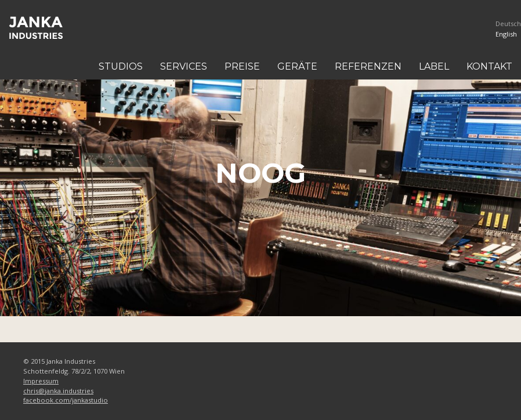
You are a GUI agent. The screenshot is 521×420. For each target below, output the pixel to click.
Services (184, 66)
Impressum (41, 381)
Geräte (297, 66)
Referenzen (368, 66)
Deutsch (508, 23)
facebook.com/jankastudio (66, 400)
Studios (121, 66)
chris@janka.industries (58, 391)
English (506, 34)
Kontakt (489, 66)
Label (434, 66)
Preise (242, 66)
